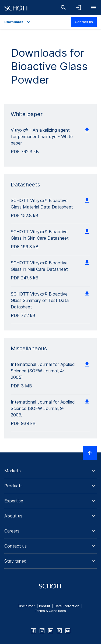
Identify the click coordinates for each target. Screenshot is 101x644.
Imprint (45, 606)
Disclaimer (26, 606)
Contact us (84, 22)
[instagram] (42, 631)
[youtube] (68, 631)
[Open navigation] (93, 8)
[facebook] (33, 631)
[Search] (63, 8)
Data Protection (67, 606)
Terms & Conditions (50, 611)
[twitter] (59, 631)
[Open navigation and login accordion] (78, 8)
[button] (50, 471)
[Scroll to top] (90, 453)
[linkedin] (51, 631)
